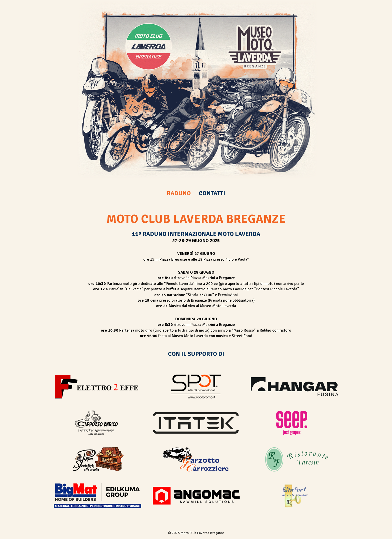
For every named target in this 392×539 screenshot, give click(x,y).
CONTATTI (212, 193)
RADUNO (179, 193)
